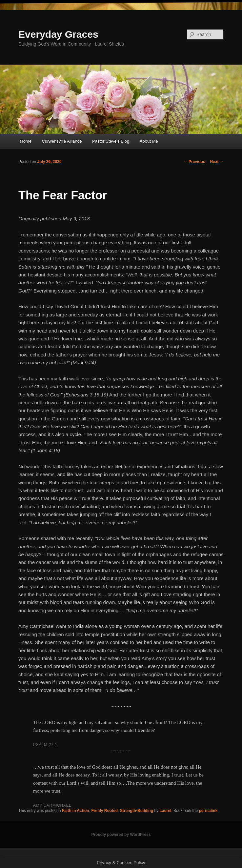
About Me (149, 141)
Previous (194, 162)
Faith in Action (76, 811)
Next (217, 162)
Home (26, 141)
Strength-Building (137, 811)
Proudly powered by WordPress (121, 835)
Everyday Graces (58, 34)
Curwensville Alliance (62, 141)
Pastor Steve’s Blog (111, 141)
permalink (208, 811)
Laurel (165, 811)
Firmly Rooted (104, 811)
